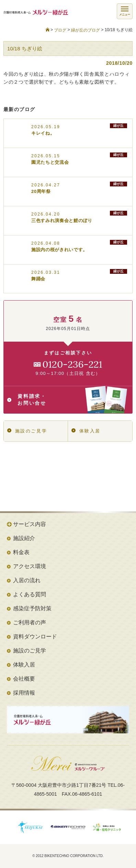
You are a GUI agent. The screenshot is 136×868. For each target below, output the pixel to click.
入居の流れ (27, 580)
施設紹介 (24, 538)
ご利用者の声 (30, 622)
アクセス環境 (30, 566)
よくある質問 (30, 594)
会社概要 (24, 679)
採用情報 (24, 693)
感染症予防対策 (32, 608)
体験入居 (86, 431)
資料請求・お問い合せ (67, 400)
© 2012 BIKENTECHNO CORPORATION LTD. (68, 856)
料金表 (21, 552)
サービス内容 (30, 524)
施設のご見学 (27, 431)
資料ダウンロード (35, 637)
